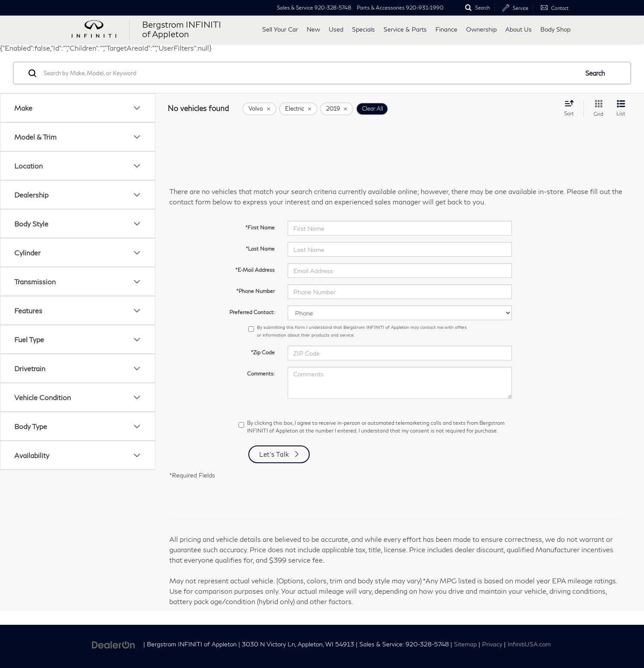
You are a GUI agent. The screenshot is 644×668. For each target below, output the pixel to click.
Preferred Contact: (252, 312)
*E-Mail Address (255, 270)
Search (595, 73)
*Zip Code (263, 352)
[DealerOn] (114, 644)
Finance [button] (446, 29)
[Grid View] (597, 109)
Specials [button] (363, 29)
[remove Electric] (298, 109)
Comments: (261, 374)
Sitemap (465, 644)
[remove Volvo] (259, 109)
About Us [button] (519, 29)
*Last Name (260, 249)
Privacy (492, 644)
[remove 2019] (337, 109)
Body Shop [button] (555, 29)
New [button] (313, 29)
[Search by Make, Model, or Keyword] (310, 73)
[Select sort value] (572, 108)
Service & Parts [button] (405, 29)
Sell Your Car (280, 29)
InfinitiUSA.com (529, 644)
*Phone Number (255, 291)
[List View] (621, 109)
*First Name (260, 227)
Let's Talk (274, 454)
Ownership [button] (481, 29)
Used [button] (336, 29)
